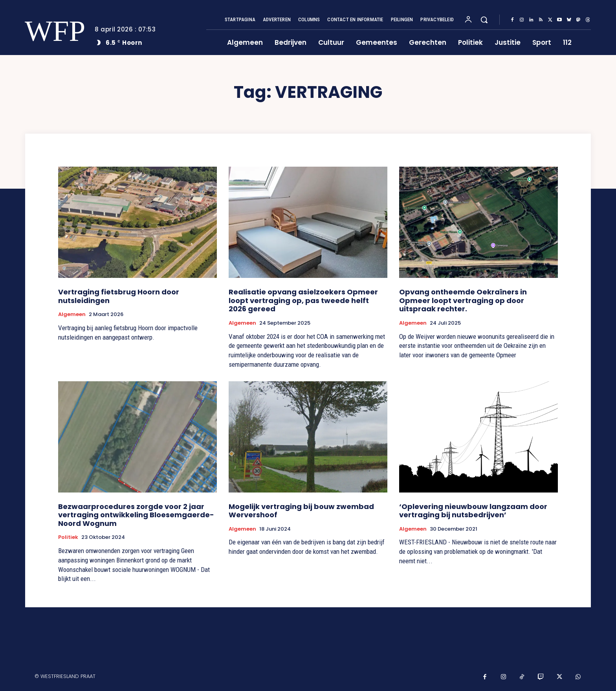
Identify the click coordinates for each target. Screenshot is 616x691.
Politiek (68, 537)
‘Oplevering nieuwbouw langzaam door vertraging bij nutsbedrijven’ (473, 511)
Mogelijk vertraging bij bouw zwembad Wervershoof (301, 511)
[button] (484, 20)
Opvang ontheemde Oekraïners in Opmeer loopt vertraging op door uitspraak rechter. (463, 300)
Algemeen (72, 314)
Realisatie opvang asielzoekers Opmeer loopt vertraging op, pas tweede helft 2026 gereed (303, 300)
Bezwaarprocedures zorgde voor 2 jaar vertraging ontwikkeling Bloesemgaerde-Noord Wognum (136, 515)
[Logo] (50, 31)
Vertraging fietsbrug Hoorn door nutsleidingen (119, 296)
